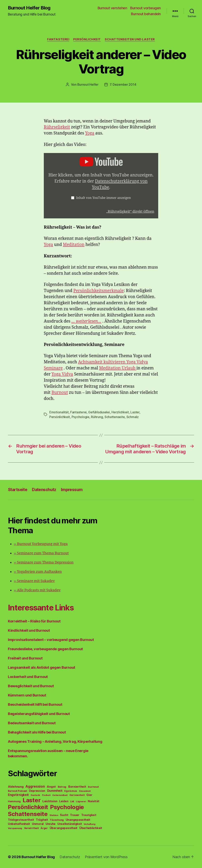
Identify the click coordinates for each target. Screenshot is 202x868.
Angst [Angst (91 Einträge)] (51, 787)
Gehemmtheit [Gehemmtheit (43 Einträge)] (60, 795)
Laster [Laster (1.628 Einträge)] (32, 800)
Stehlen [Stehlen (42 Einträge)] (54, 815)
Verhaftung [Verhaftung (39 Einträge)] (89, 824)
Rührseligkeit (57, 127)
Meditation (74, 245)
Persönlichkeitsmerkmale (99, 291)
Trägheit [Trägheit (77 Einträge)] (42, 820)
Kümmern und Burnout (27, 695)
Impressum (72, 490)
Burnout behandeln (146, 14)
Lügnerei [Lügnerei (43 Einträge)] (81, 801)
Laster (135, 412)
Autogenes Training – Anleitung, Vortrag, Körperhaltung (55, 741)
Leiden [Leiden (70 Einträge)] (64, 801)
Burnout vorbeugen (145, 8)
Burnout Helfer (88, 84)
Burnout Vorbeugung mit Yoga (41, 544)
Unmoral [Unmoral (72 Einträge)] (38, 824)
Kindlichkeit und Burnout (29, 630)
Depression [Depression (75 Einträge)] (37, 791)
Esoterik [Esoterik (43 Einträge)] (35, 795)
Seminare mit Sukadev (34, 581)
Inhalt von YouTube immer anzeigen (104, 198)
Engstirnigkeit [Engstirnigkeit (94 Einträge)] (18, 795)
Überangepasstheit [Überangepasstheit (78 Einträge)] (64, 828)
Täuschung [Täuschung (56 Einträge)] (57, 820)
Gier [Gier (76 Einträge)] (89, 795)
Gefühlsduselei (99, 412)
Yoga (90, 133)
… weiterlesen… (86, 321)
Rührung (97, 417)
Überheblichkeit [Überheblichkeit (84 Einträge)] (91, 828)
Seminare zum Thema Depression (44, 562)
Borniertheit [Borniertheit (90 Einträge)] (77, 787)
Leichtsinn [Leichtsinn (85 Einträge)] (50, 801)
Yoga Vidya (62, 374)
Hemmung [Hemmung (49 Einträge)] (14, 801)
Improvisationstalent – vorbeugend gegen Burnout (51, 640)
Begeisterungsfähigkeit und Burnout (39, 714)
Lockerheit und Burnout (28, 677)
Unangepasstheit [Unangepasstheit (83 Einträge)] (78, 820)
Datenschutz (44, 490)
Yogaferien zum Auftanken (38, 572)
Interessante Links (41, 608)
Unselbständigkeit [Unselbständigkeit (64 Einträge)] (70, 824)
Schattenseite (115, 417)
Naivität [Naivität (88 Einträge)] (94, 801)
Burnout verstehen (112, 8)
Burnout (60, 393)
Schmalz (133, 417)
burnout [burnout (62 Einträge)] (93, 787)
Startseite (18, 490)
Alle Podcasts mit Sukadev (37, 590)
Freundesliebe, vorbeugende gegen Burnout (45, 649)
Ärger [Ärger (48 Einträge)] (44, 828)
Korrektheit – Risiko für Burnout (34, 621)
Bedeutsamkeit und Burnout (32, 723)
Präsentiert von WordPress (106, 857)
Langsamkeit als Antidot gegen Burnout (42, 667)
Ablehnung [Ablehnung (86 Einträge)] (16, 787)
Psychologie (80, 417)
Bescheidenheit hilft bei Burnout (35, 704)
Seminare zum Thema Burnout (41, 553)
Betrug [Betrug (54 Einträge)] (62, 787)
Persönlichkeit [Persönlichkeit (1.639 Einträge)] (28, 807)
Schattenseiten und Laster (130, 39)
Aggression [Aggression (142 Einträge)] (35, 786)
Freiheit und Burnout (25, 658)
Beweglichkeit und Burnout (31, 686)
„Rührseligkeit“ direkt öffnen (130, 212)
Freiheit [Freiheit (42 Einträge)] (46, 795)
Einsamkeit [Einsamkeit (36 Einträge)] (85, 791)
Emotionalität (59, 412)
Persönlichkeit (87, 39)
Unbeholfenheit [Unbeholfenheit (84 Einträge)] (19, 824)
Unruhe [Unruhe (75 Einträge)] (50, 824)
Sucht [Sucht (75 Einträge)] (64, 815)
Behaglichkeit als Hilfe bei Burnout (37, 732)
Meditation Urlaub (118, 368)
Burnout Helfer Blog (29, 8)
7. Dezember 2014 (123, 84)
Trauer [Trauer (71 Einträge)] (75, 815)
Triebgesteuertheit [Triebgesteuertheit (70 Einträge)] (21, 820)
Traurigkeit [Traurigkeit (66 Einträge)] (89, 815)
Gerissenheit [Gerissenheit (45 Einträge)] (77, 795)
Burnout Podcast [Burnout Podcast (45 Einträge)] (17, 791)
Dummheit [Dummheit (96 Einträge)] (55, 791)
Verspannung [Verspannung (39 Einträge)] (15, 828)
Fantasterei (58, 39)
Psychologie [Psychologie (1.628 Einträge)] (67, 807)
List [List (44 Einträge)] (72, 801)
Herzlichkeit (120, 412)
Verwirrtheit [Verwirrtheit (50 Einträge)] (31, 828)
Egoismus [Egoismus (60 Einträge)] (71, 791)
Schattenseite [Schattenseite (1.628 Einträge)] (28, 814)
